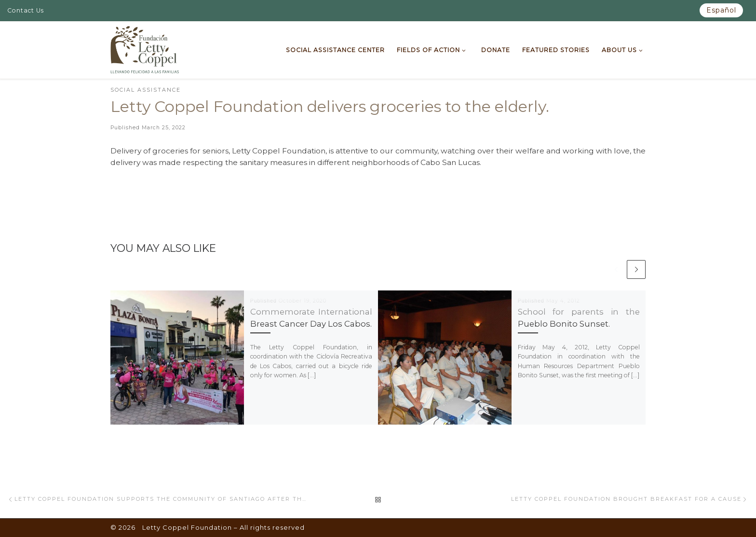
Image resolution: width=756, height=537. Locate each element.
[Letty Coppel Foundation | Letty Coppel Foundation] (145, 49)
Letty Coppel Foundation (187, 527)
